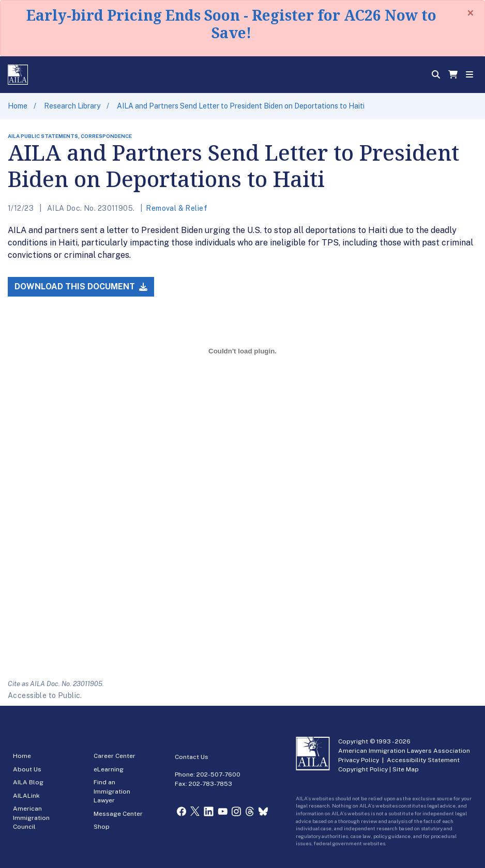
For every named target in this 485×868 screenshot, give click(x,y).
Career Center (115, 756)
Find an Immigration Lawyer (112, 791)
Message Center (118, 814)
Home (18, 106)
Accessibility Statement (423, 760)
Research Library (72, 106)
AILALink (26, 796)
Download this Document (81, 286)
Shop (102, 827)
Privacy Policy (359, 760)
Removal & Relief (177, 208)
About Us (27, 769)
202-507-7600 (218, 774)
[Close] (471, 13)
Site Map (406, 769)
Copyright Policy (363, 769)
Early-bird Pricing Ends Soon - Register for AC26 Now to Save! (231, 24)
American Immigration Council (31, 818)
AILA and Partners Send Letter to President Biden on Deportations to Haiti (241, 106)
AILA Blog (28, 782)
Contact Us (192, 757)
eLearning (109, 769)
